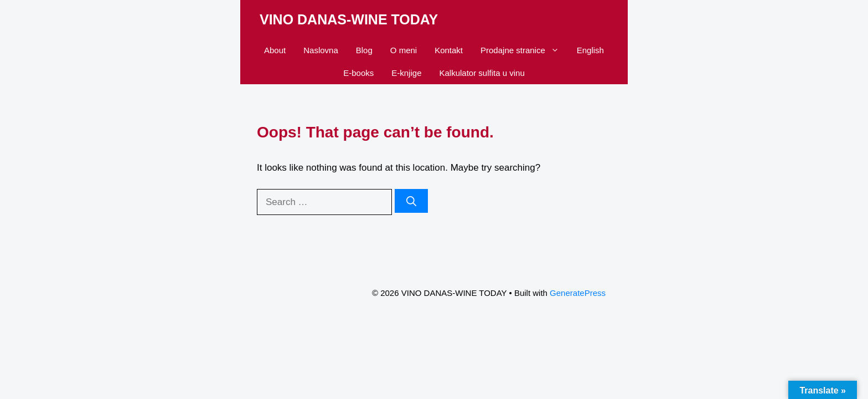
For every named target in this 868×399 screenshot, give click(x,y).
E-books (358, 73)
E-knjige (406, 73)
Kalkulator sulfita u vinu (482, 73)
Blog (364, 50)
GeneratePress (578, 293)
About (275, 50)
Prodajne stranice (524, 50)
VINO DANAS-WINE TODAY (349, 19)
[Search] (411, 201)
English (590, 50)
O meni (404, 50)
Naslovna (321, 50)
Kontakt (449, 50)
